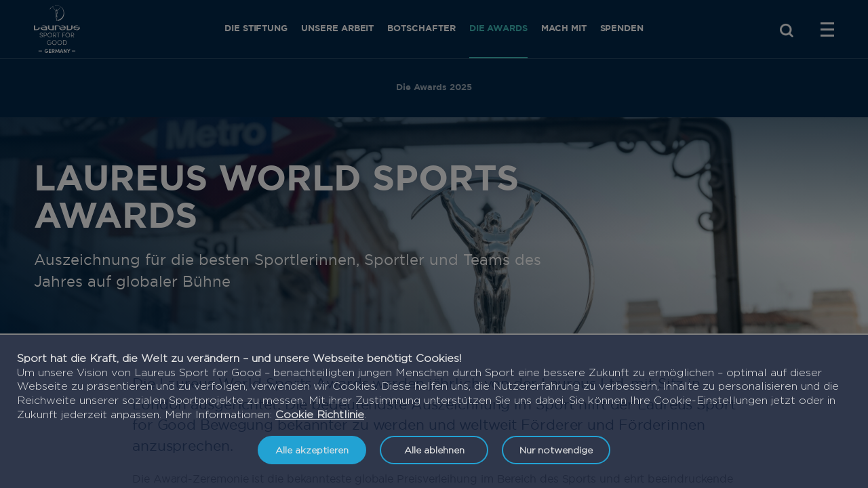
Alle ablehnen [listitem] (434, 450)
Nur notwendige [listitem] (556, 450)
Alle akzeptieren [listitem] (312, 450)
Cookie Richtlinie (320, 414)
